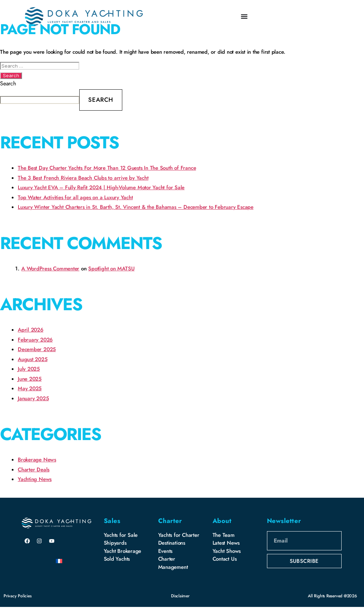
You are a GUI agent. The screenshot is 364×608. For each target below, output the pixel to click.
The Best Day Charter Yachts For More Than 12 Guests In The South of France (107, 168)
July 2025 (29, 369)
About (222, 521)
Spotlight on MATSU (111, 269)
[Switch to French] (59, 561)
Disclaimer (180, 596)
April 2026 (31, 330)
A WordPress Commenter (50, 269)
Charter (170, 521)
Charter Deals (34, 470)
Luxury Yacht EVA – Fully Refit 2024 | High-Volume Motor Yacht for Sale (101, 187)
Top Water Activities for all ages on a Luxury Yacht (75, 197)
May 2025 (30, 388)
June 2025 (30, 379)
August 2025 (33, 359)
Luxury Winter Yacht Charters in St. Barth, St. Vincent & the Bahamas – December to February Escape (136, 207)
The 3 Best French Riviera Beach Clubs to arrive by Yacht (83, 178)
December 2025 (37, 349)
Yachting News (35, 479)
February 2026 (35, 340)
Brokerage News (37, 460)
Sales (112, 521)
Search (8, 83)
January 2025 (33, 398)
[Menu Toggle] (244, 16)
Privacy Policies (17, 596)
